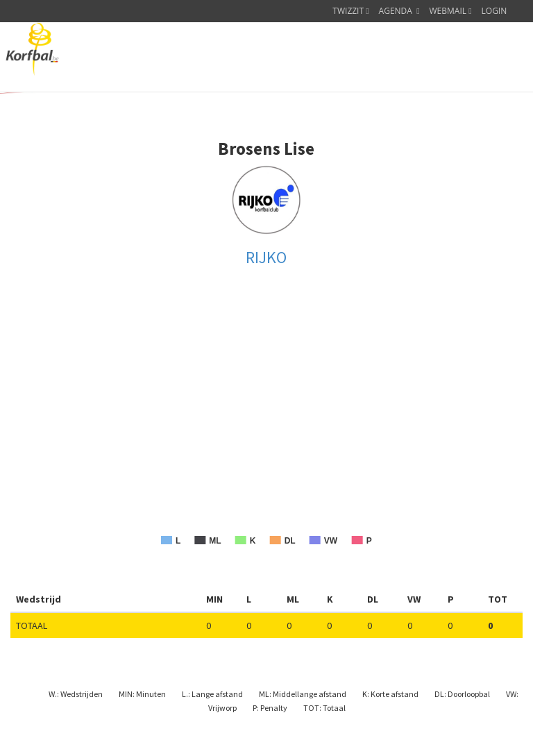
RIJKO (266, 257)
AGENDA (399, 11)
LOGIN (494, 11)
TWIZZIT (350, 11)
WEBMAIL (451, 11)
